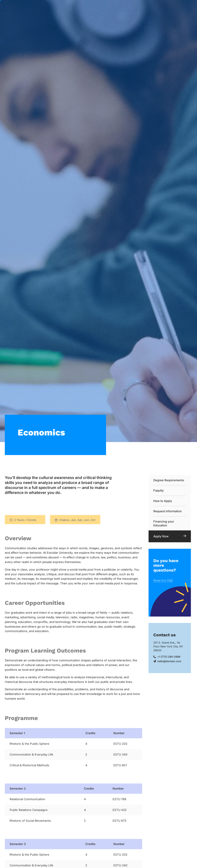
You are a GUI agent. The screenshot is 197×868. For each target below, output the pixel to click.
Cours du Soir (130, 7)
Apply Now (161, 536)
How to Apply (163, 501)
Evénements (151, 7)
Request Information (168, 511)
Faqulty (158, 490)
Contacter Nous (105, 16)
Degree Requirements (169, 480)
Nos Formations (106, 7)
